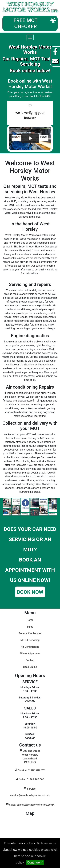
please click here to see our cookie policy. (36, 856)
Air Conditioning (30, 647)
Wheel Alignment (30, 654)
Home (30, 620)
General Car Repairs (30, 633)
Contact (30, 660)
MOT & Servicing (30, 640)
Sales (30, 627)
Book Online (30, 667)
